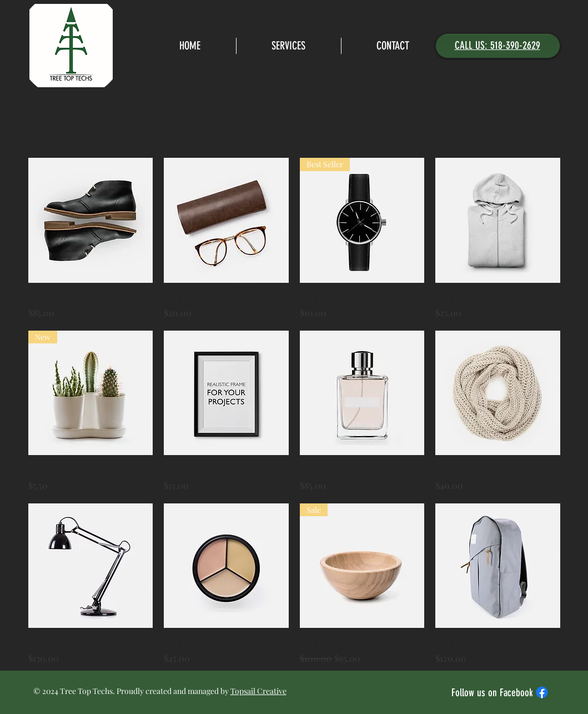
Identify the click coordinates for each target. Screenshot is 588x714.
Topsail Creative (258, 691)
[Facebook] (542, 692)
